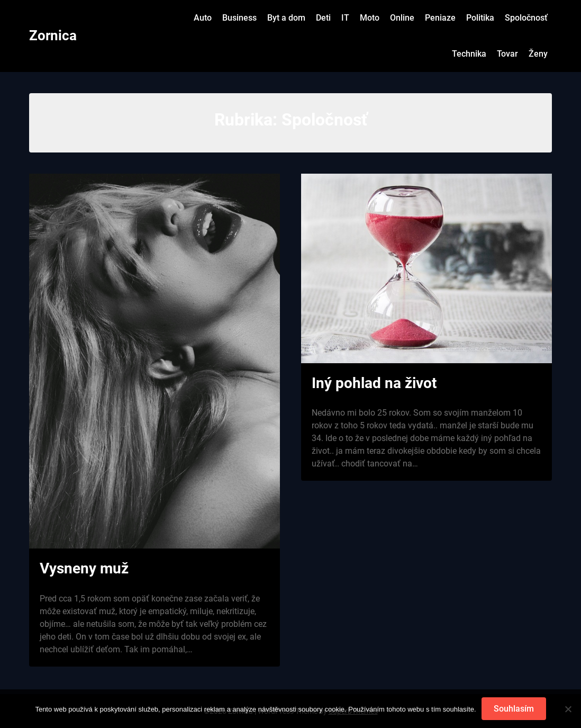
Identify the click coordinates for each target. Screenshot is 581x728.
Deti (323, 18)
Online (402, 18)
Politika (480, 18)
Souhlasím (514, 709)
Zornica (53, 35)
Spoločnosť (526, 18)
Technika (469, 54)
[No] (568, 709)
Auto (203, 18)
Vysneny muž (84, 568)
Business (239, 18)
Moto (370, 18)
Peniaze (440, 18)
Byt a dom (286, 18)
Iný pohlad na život (374, 383)
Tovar (507, 54)
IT (345, 18)
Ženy (538, 54)
